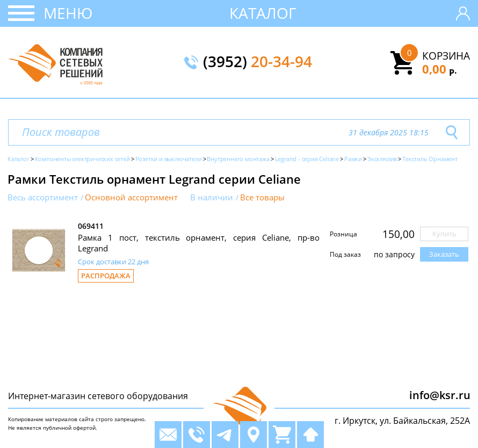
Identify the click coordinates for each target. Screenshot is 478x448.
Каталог (263, 13)
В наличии (212, 197)
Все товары (262, 197)
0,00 (440, 69)
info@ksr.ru (440, 395)
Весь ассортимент (43, 197)
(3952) (258, 62)
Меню (68, 13)
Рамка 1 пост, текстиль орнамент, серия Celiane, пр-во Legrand (199, 243)
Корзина (446, 56)
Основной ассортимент (131, 197)
